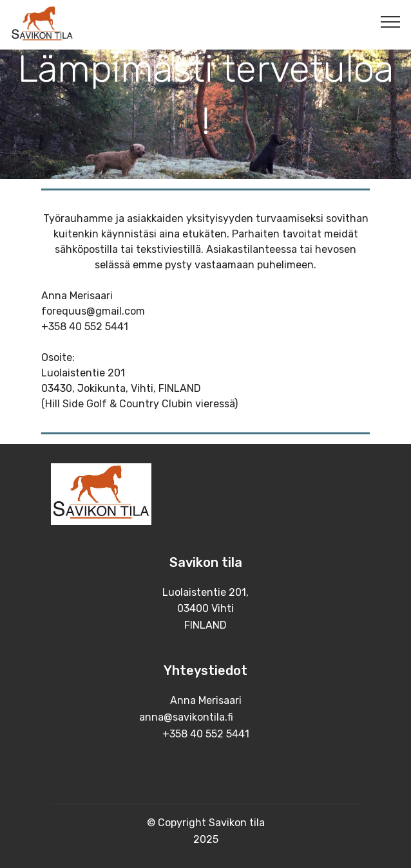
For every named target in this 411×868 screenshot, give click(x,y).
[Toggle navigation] (391, 21)
